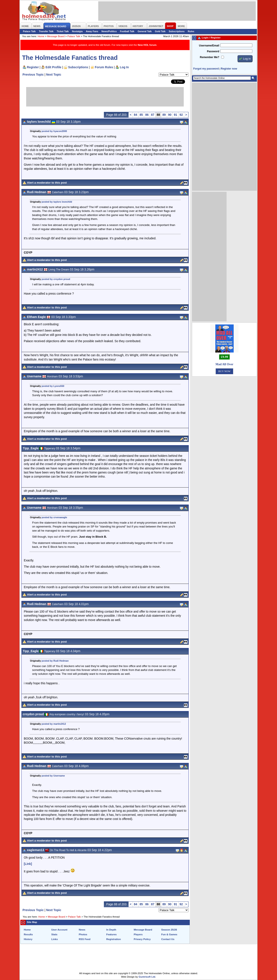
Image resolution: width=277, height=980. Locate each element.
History (28, 939)
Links (55, 939)
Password (213, 51)
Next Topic (54, 75)
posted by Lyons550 (53, 386)
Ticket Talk (63, 31)
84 (136, 115)
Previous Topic (33, 75)
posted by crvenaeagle (54, 517)
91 (175, 115)
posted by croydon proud (56, 279)
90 (170, 115)
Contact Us (168, 939)
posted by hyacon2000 (54, 131)
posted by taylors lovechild (57, 202)
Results (28, 934)
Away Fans (92, 31)
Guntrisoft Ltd (147, 977)
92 (181, 115)
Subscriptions (177, 31)
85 (141, 115)
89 (164, 115)
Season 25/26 (169, 930)
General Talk (145, 31)
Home (41, 36)
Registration (114, 939)
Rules (191, 31)
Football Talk (127, 31)
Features (111, 934)
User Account (59, 930)
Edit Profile (54, 67)
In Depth (111, 930)
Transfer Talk (46, 31)
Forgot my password (206, 69)
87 (153, 115)
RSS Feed (85, 939)
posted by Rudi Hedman (55, 661)
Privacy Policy (142, 939)
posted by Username (53, 776)
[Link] (28, 864)
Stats (54, 934)
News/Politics (109, 31)
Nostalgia (77, 31)
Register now (229, 69)
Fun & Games (169, 934)
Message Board (56, 36)
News (82, 930)
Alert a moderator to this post (47, 183)
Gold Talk (160, 31)
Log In (124, 67)
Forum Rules (104, 67)
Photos (83, 934)
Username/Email (209, 46)
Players (138, 934)
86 (147, 115)
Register (33, 67)
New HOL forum (147, 45)
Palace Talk (29, 31)
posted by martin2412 (54, 724)
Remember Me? (210, 57)
